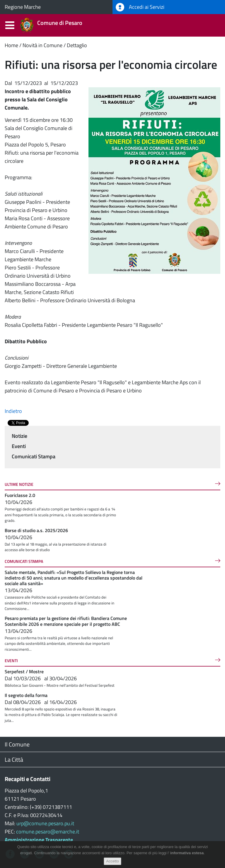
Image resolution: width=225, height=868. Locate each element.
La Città (14, 759)
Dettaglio (77, 45)
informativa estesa (187, 853)
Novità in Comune (42, 45)
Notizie (19, 436)
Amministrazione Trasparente (39, 840)
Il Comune (17, 744)
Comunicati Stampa (34, 456)
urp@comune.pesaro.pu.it (45, 823)
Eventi (19, 446)
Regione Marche (23, 7)
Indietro (13, 411)
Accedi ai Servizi (140, 7)
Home (11, 45)
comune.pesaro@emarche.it (48, 832)
